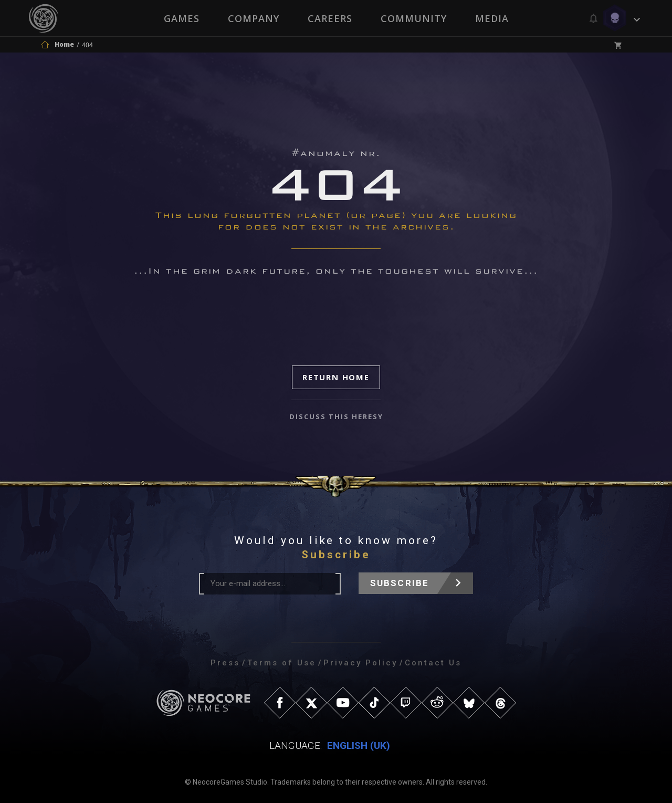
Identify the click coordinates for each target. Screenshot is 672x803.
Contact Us (433, 663)
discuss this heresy (336, 416)
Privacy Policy (360, 663)
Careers (330, 18)
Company (254, 18)
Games (182, 18)
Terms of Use (282, 663)
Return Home (336, 377)
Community (414, 18)
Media (492, 18)
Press (225, 663)
